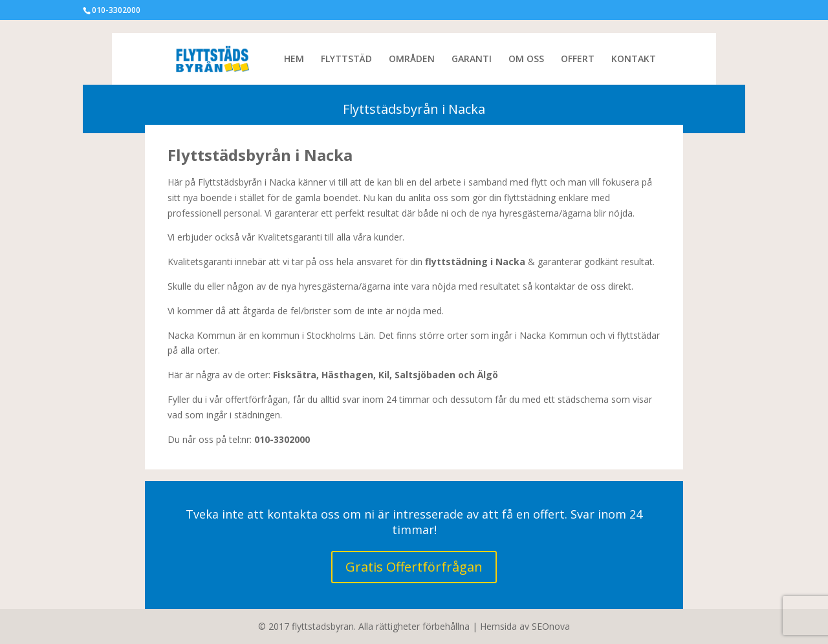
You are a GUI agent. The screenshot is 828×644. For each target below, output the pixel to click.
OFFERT (578, 59)
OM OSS (526, 59)
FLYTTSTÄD (346, 59)
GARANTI (472, 59)
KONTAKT (634, 59)
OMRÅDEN (412, 59)
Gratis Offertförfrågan (414, 567)
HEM (294, 59)
